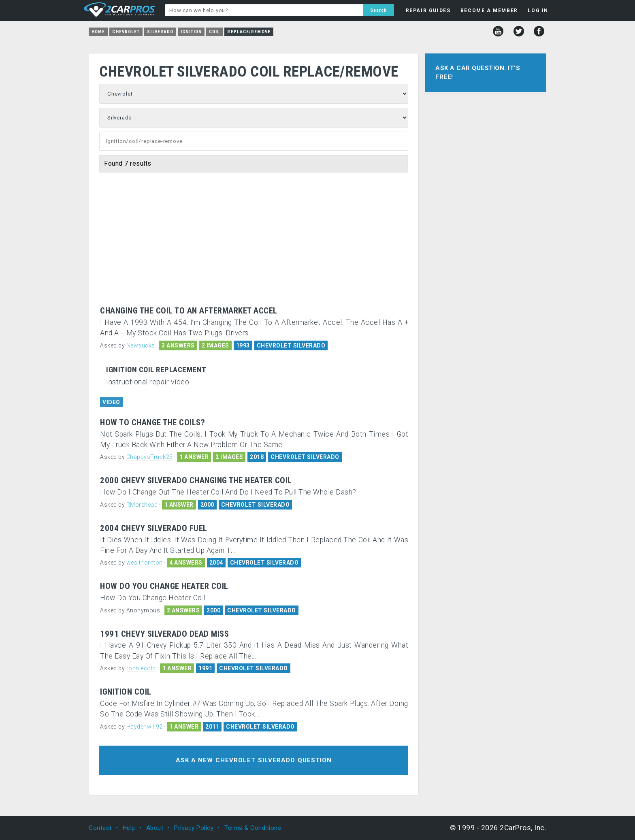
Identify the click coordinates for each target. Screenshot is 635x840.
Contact (100, 828)
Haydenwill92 (145, 727)
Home (98, 32)
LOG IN (538, 11)
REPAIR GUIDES (428, 11)
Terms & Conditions (253, 828)
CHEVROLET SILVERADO (291, 345)
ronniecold (141, 668)
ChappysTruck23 (150, 457)
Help (129, 828)
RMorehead (142, 505)
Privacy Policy (194, 828)
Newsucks (141, 345)
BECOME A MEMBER (489, 11)
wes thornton (145, 563)
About (155, 828)
